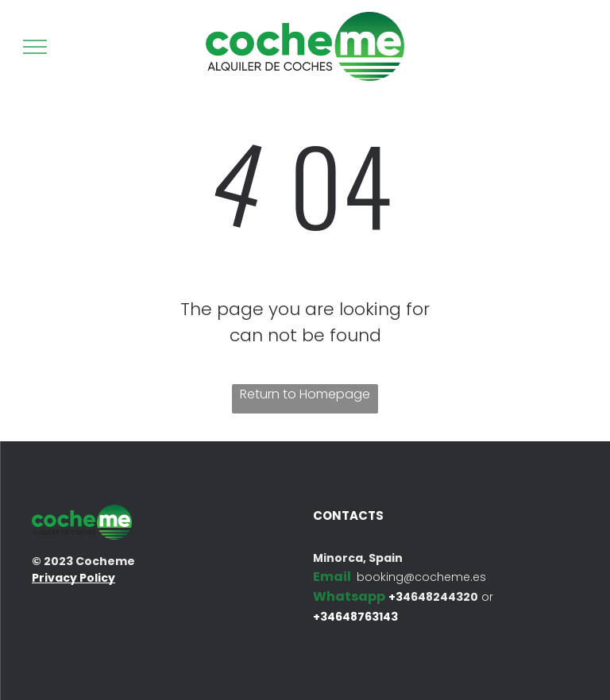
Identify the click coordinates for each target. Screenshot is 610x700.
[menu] (35, 47)
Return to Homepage (305, 394)
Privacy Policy (73, 578)
